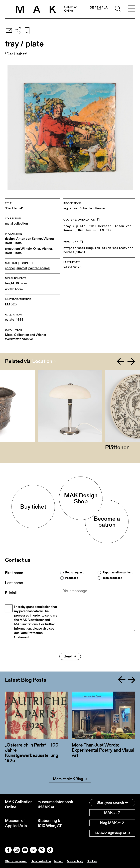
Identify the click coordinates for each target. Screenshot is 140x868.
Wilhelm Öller (30, 249)
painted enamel (39, 268)
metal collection (16, 223)
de (92, 8)
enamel (22, 268)
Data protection (41, 861)
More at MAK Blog (70, 779)
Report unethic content (118, 572)
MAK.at (112, 813)
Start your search (112, 802)
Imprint (59, 861)
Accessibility (75, 861)
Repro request (74, 572)
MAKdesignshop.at (112, 833)
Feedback (72, 578)
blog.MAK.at (112, 823)
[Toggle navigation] (131, 9)
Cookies (92, 861)
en (99, 8)
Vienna (49, 239)
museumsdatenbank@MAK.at (54, 804)
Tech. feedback (112, 578)
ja (106, 8)
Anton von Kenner (29, 239)
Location (42, 361)
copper (10, 268)
